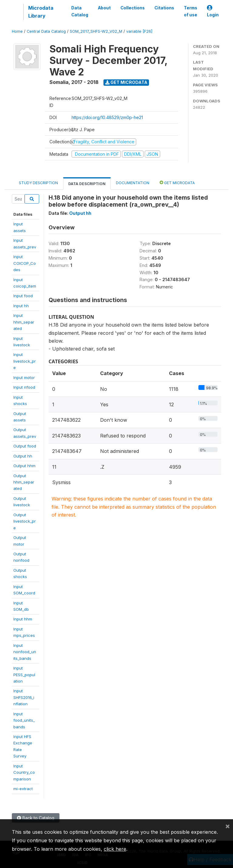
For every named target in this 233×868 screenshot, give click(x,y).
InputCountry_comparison (24, 772)
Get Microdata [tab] (177, 183)
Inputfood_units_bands (24, 720)
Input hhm (23, 619)
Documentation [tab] (133, 183)
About (104, 8)
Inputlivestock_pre (25, 361)
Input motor (24, 377)
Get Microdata (126, 82)
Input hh (21, 306)
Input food (23, 296)
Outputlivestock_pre (25, 521)
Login (213, 11)
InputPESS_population (24, 675)
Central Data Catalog (46, 31)
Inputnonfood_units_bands (25, 652)
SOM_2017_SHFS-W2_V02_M (96, 31)
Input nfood (24, 387)
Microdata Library (41, 12)
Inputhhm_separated (24, 322)
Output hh (23, 456)
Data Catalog (80, 11)
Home (17, 31)
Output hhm (24, 466)
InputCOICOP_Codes (25, 263)
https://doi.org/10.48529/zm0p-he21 (107, 117)
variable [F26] (139, 31)
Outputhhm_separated (24, 482)
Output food (25, 446)
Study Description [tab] (38, 183)
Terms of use (191, 11)
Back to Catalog (36, 818)
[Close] (228, 826)
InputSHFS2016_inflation (24, 697)
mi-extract (23, 789)
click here (115, 849)
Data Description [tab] (87, 184)
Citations (164, 8)
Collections (133, 8)
